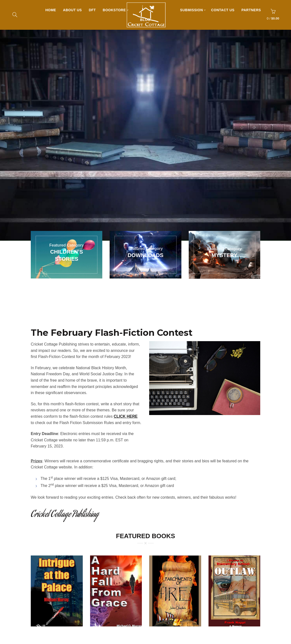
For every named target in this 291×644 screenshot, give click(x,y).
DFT (92, 10)
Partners (251, 10)
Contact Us (223, 10)
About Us (72, 10)
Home (51, 10)
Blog (145, 20)
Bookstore (114, 10)
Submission (192, 10)
